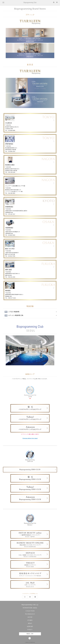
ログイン (53, 2)
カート (57, 2)
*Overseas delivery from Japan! (30, 438)
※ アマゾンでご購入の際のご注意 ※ (30, 434)
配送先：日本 (30, 634)
